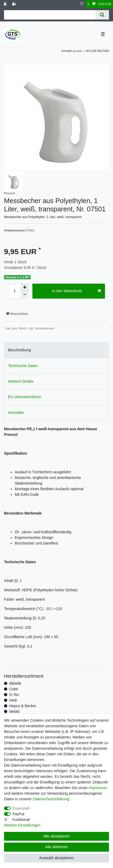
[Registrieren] (15, 4)
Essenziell (21, 808)
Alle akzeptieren (56, 836)
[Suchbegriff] (50, 15)
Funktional (21, 820)
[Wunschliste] (82, 4)
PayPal (18, 814)
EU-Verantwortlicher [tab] (25, 397)
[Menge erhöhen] (25, 287)
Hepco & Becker (23, 706)
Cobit (14, 689)
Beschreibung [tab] (20, 350)
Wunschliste (17, 314)
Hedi (13, 700)
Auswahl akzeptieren (56, 858)
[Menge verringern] (25, 295)
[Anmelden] (6, 4)
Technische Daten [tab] (23, 366)
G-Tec (14, 695)
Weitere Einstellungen (22, 825)
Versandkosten (45, 328)
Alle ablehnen (57, 847)
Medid (14, 711)
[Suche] (102, 15)
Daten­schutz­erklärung (51, 799)
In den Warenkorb (77, 291)
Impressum (98, 788)
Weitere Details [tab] (21, 381)
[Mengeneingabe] (14, 291)
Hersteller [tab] (16, 413)
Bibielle (15, 683)
